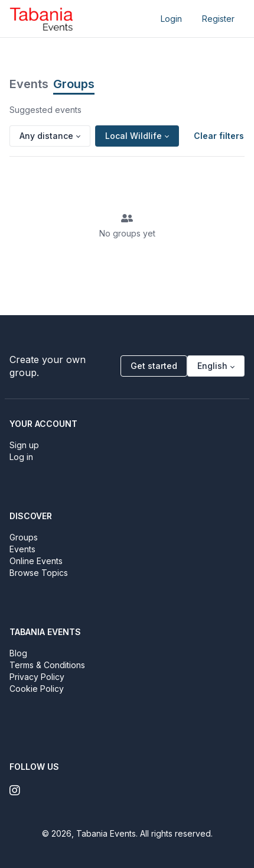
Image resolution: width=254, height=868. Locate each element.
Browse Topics (39, 573)
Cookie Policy (37, 689)
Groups (74, 84)
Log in (21, 457)
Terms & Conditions (47, 665)
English (212, 366)
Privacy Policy (37, 677)
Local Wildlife (133, 136)
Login (171, 19)
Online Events (36, 561)
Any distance (46, 136)
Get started (154, 366)
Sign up (24, 445)
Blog (18, 653)
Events (29, 84)
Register (218, 19)
